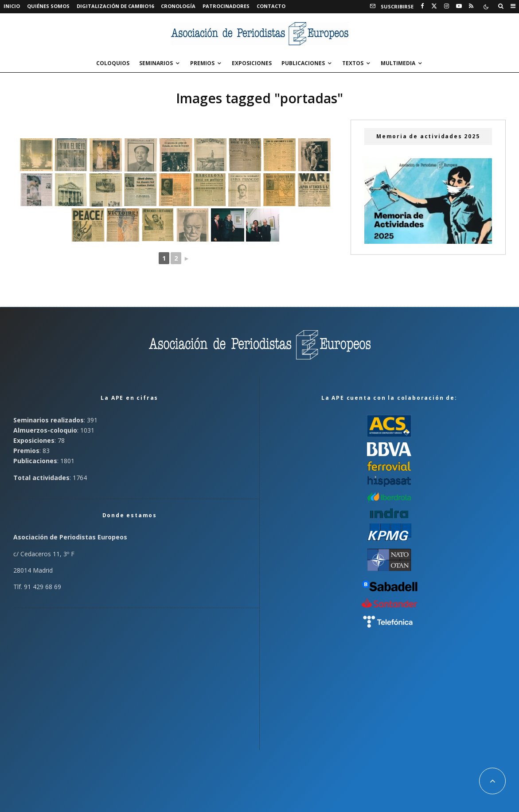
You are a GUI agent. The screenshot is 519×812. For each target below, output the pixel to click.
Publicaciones (303, 63)
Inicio (12, 6)
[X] (434, 6)
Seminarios (156, 63)
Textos (353, 63)
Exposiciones (252, 63)
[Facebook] (422, 6)
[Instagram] (447, 6)
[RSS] (471, 6)
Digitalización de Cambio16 (115, 6)
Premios (202, 63)
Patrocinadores (226, 6)
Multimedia (398, 63)
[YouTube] (459, 6)
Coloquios (113, 63)
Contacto (271, 6)
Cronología (178, 6)
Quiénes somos (48, 6)
